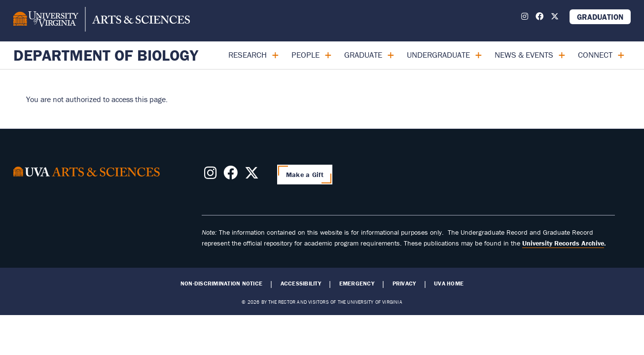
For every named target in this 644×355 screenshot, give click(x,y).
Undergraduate (438, 55)
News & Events (524, 55)
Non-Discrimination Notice (221, 284)
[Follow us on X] (555, 16)
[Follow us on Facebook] (539, 16)
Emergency (357, 284)
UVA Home (449, 284)
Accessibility (301, 284)
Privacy (404, 284)
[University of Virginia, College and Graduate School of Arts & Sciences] (102, 21)
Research (248, 55)
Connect (595, 55)
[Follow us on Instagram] (525, 16)
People (305, 55)
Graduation (600, 17)
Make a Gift (305, 175)
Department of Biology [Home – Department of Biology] (106, 55)
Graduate (363, 55)
